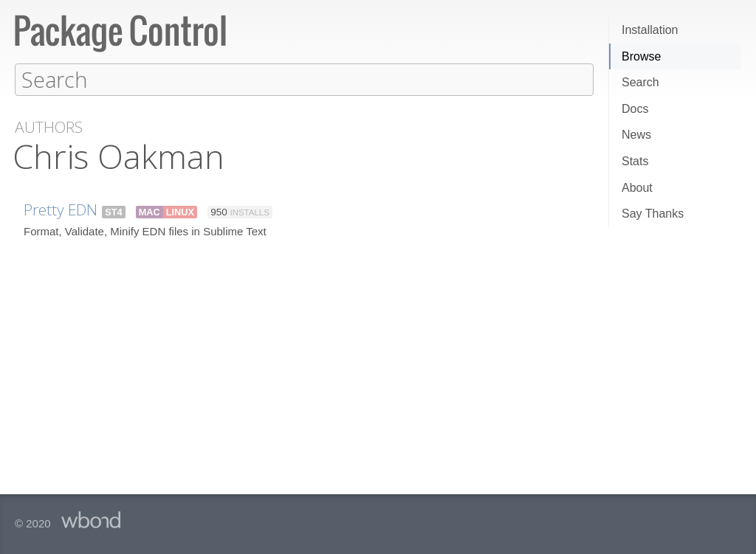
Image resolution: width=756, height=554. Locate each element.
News (636, 135)
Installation (650, 30)
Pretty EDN (61, 209)
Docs (635, 109)
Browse (641, 56)
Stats (635, 161)
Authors (49, 127)
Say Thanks (653, 214)
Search (640, 82)
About (637, 188)
